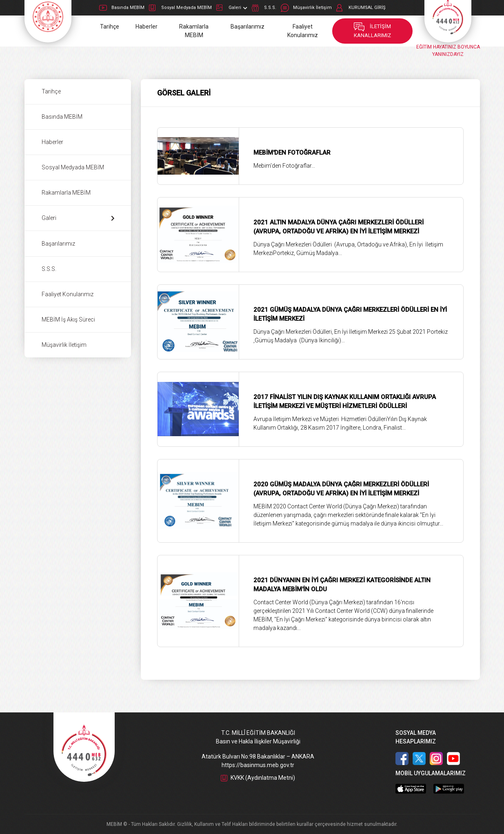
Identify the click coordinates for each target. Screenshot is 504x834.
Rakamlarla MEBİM (194, 31)
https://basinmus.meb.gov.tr (258, 765)
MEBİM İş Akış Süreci (68, 319)
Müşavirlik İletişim (306, 8)
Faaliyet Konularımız (303, 31)
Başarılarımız (248, 27)
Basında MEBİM (122, 8)
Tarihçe (110, 27)
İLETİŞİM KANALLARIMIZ (372, 31)
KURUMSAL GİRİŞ (361, 8)
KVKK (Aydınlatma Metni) (258, 778)
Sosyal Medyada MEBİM (180, 8)
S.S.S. (264, 8)
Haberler (147, 27)
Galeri (232, 8)
